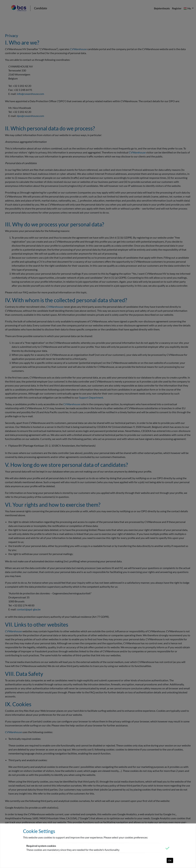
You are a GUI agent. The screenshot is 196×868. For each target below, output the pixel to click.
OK (170, 860)
